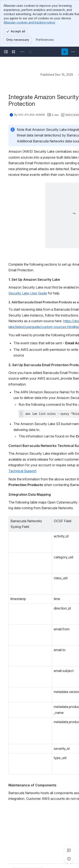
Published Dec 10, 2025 (57, 75)
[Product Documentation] (22, 52)
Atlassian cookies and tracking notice (29, 22)
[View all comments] (69, 850)
